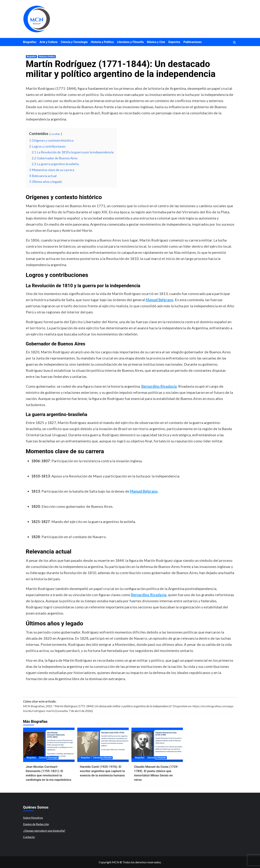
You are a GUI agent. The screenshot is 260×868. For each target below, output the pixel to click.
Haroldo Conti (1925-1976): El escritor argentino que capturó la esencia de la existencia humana (102, 771)
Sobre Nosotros (33, 818)
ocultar (56, 134)
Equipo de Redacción (36, 824)
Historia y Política (102, 42)
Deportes (174, 42)
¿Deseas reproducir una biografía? (44, 831)
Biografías (30, 42)
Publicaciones (193, 42)
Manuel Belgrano (160, 300)
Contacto (29, 837)
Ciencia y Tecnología (74, 42)
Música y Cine (156, 42)
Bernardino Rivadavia (159, 386)
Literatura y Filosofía (130, 42)
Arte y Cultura (48, 42)
